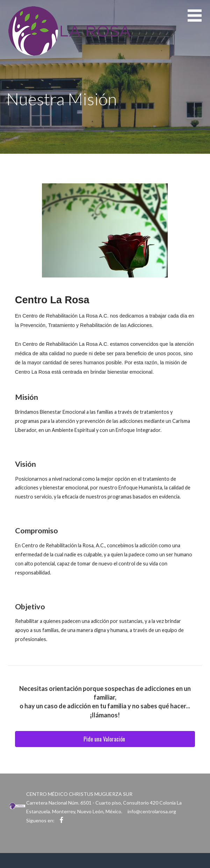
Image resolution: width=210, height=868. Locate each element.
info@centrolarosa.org (152, 811)
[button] (199, 20)
